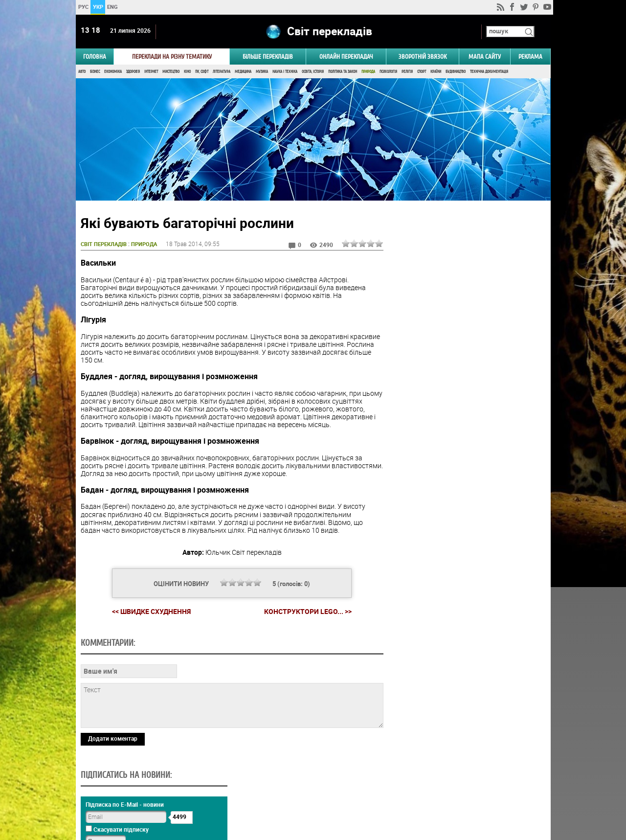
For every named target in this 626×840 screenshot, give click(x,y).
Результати (468, 588)
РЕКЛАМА (530, 57)
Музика (262, 72)
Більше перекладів (268, 57)
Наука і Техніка (285, 72)
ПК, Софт (202, 72)
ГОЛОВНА (95, 57)
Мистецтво (171, 72)
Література (222, 72)
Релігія (407, 72)
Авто (82, 72)
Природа (368, 72)
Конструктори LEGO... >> (306, 613)
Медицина (243, 72)
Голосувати (468, 573)
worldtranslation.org (452, 790)
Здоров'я (133, 72)
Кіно (187, 72)
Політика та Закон (343, 72)
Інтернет (151, 72)
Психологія (388, 72)
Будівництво (456, 72)
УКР (98, 7)
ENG (112, 7)
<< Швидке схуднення (150, 612)
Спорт (422, 72)
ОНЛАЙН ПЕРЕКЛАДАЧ (346, 57)
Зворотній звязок (423, 57)
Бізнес (95, 72)
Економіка (113, 72)
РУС (83, 7)
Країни (436, 72)
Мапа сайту (485, 57)
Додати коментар (113, 739)
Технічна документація (489, 72)
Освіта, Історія (313, 72)
